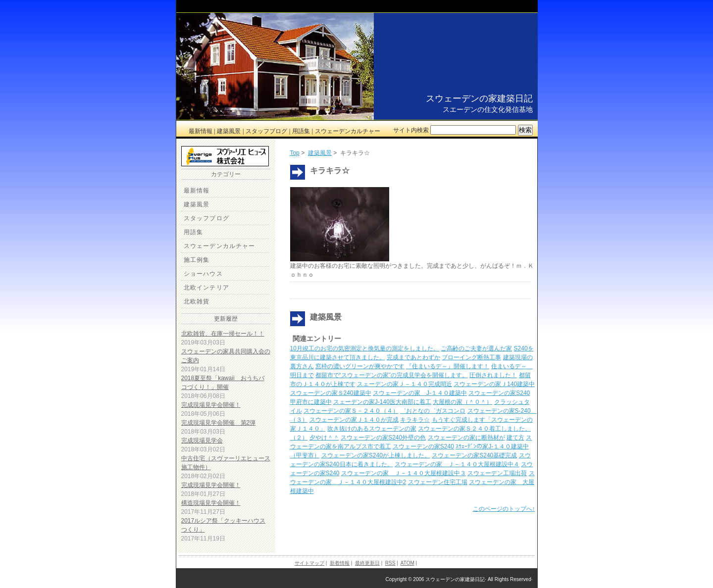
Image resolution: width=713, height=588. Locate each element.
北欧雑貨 (197, 301)
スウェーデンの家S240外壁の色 (383, 438)
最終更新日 (367, 563)
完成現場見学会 (202, 441)
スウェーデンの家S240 (423, 446)
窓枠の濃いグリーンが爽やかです (360, 366)
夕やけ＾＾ (324, 438)
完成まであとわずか (413, 357)
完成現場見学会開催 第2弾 (219, 423)
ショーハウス (203, 274)
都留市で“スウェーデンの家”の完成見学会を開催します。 (392, 375)
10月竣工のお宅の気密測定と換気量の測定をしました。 (365, 348)
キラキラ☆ (415, 420)
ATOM (407, 563)
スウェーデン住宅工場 (438, 482)
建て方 (515, 438)
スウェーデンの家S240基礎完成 (474, 455)
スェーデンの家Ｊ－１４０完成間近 (405, 384)
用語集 (301, 131)
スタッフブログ (266, 131)
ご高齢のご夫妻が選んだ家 (476, 348)
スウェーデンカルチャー (348, 131)
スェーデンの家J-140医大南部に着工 (382, 402)
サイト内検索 (411, 130)
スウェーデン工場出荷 (497, 473)
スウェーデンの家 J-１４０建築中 (420, 393)
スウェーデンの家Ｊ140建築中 (494, 384)
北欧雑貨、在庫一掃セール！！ (223, 334)
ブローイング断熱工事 (471, 357)
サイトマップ (309, 563)
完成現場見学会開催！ (211, 405)
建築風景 (229, 131)
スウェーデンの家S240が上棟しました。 (376, 455)
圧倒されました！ (493, 375)
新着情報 (340, 563)
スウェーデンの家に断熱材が (466, 438)
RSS (390, 563)
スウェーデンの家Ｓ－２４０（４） (351, 411)
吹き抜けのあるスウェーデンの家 (372, 429)
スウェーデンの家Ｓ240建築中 (331, 393)
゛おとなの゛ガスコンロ (433, 411)
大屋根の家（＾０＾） (462, 402)
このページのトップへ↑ (504, 509)
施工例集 (197, 260)
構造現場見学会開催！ (211, 503)
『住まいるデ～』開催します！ (448, 366)
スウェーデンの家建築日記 (479, 98)
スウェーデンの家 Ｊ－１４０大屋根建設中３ (404, 473)
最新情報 (201, 131)
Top (295, 153)
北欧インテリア (206, 288)
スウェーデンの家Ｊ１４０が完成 (354, 420)
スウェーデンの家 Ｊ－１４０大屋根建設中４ (457, 464)
